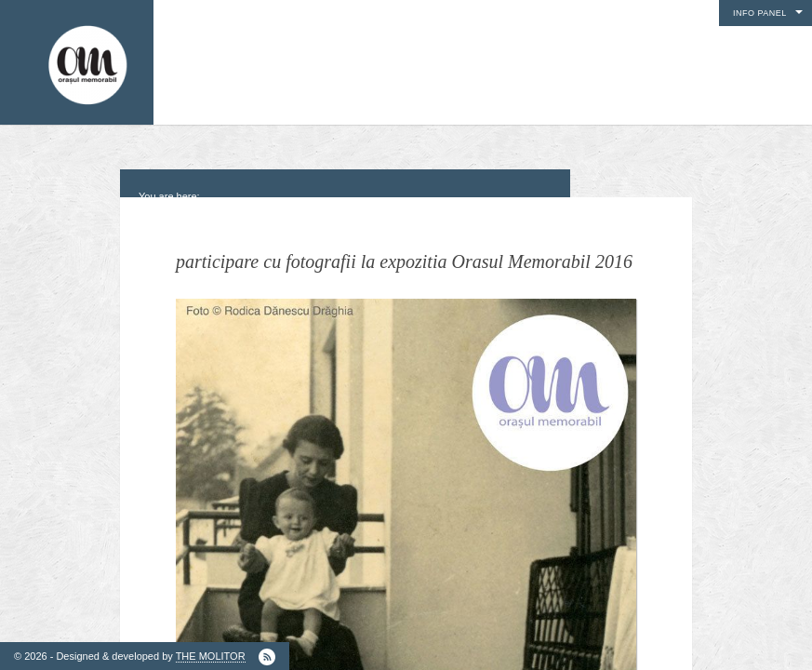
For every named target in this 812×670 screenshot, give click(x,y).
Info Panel (760, 13)
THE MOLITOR (211, 656)
